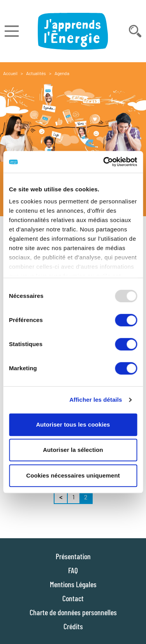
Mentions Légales (73, 584)
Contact (73, 598)
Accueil (10, 73)
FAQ (73, 570)
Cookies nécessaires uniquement (73, 475)
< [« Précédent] (61, 497)
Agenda (62, 73)
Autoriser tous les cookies (73, 424)
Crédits (73, 626)
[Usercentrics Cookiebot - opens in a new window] (104, 162)
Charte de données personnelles (73, 612)
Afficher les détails (96, 400)
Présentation (73, 556)
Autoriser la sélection (73, 450)
